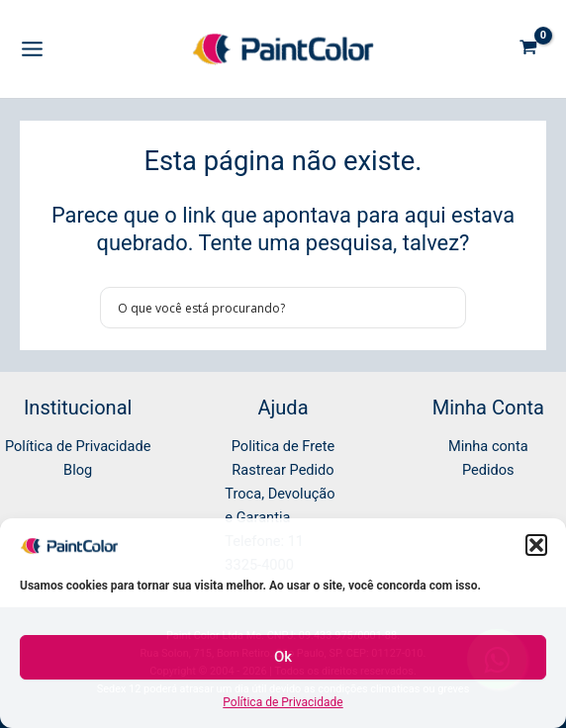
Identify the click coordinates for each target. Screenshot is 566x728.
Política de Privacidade (283, 702)
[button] (536, 545)
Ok (283, 657)
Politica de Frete (283, 446)
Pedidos (488, 470)
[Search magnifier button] (445, 308)
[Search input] (270, 308)
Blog (78, 470)
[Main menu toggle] (32, 49)
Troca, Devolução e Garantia (280, 505)
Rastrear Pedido (283, 470)
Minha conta (488, 446)
